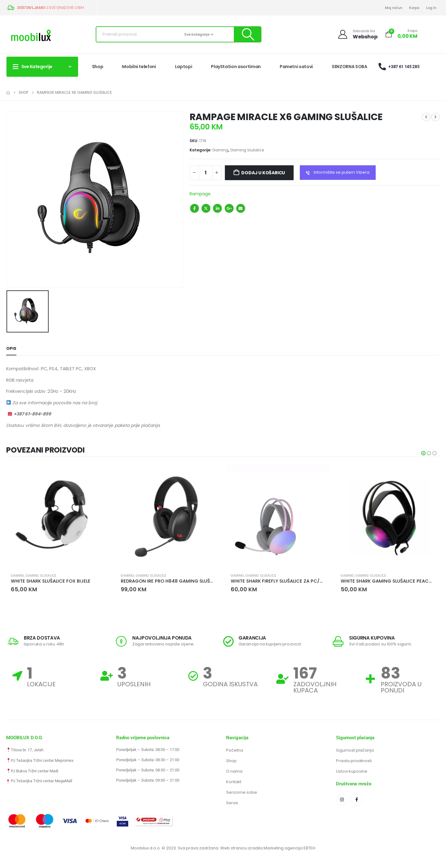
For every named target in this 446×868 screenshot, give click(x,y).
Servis (232, 803)
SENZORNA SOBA (349, 67)
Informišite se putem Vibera (338, 173)
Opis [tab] (11, 348)
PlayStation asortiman (236, 67)
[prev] (426, 117)
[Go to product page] (58, 516)
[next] (435, 117)
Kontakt (234, 782)
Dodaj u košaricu (263, 173)
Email (241, 208)
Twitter (206, 208)
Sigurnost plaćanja (355, 751)
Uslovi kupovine (352, 772)
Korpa (414, 8)
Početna (235, 751)
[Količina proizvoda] (206, 173)
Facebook (195, 208)
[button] (423, 453)
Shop (98, 67)
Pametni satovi (296, 67)
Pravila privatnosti (354, 761)
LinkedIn (217, 208)
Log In (431, 8)
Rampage (200, 194)
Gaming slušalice (247, 150)
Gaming (220, 150)
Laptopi (184, 67)
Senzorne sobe (242, 793)
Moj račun (394, 8)
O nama (234, 772)
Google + (229, 208)
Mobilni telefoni (139, 67)
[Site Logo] (31, 36)
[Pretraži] (247, 34)
